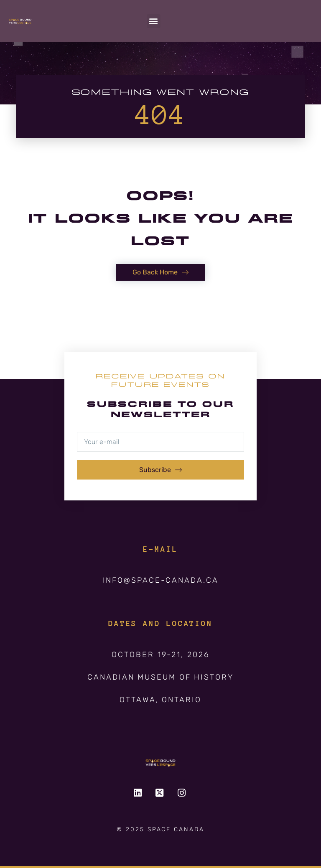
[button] (154, 21)
